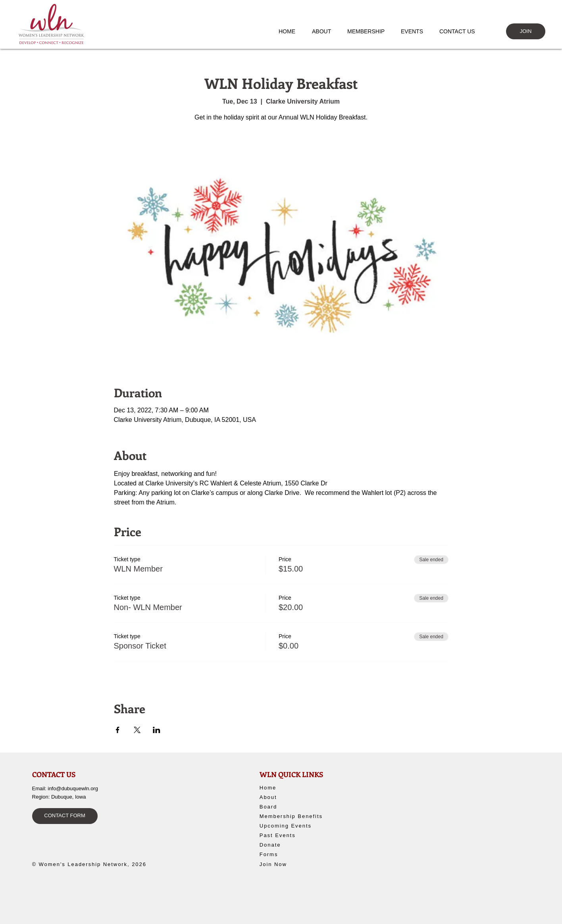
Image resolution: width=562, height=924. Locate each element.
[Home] (289, 788)
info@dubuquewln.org (73, 788)
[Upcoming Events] (295, 826)
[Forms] (289, 855)
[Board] (289, 807)
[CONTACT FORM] (65, 816)
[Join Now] (289, 864)
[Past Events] (294, 835)
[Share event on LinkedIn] (157, 730)
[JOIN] (526, 31)
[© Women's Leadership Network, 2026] (94, 864)
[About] (289, 797)
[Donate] (291, 845)
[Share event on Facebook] (118, 730)
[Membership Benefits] (295, 816)
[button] (325, 31)
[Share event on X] (137, 730)
